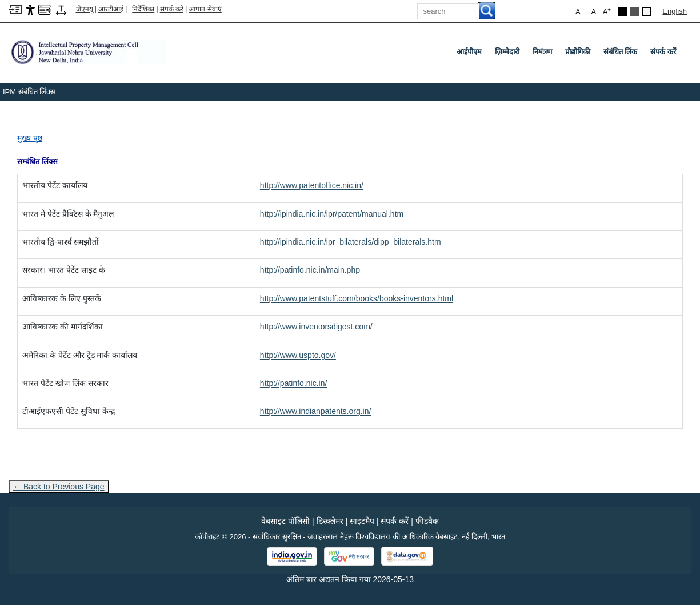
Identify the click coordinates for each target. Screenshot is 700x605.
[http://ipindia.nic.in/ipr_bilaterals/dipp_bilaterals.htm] (351, 242)
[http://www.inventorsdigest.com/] (316, 327)
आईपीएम (469, 52)
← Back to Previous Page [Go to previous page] (59, 487)
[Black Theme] (623, 12)
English (675, 11)
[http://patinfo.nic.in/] (294, 383)
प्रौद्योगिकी (578, 52)
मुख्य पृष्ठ (30, 138)
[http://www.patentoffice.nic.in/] (312, 185)
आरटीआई (111, 9)
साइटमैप (362, 521)
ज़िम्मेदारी (507, 52)
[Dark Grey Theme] (635, 12)
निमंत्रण (542, 52)
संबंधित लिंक (621, 52)
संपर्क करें (172, 9)
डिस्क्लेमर (330, 521)
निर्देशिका (143, 9)
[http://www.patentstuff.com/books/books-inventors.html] (357, 298)
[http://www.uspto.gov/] (298, 355)
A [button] (607, 11)
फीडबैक (427, 521)
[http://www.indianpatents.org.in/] (316, 411)
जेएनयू (85, 9)
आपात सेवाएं (205, 9)
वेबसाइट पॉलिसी (285, 521)
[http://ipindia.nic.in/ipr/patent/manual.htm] (332, 214)
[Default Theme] (647, 12)
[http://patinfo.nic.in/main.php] (310, 270)
